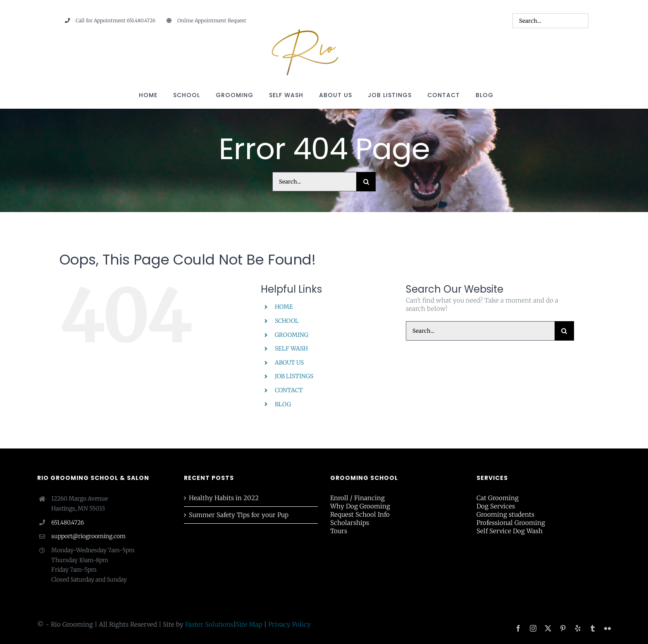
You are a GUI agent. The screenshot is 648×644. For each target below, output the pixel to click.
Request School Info (360, 514)
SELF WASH (291, 348)
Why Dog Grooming (360, 506)
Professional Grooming (511, 523)
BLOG (283, 404)
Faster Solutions (209, 624)
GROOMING (292, 335)
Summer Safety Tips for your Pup (239, 515)
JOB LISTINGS (294, 376)
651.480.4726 (68, 522)
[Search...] (314, 182)
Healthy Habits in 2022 (224, 498)
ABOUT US (289, 363)
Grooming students (505, 514)
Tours (339, 531)
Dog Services (496, 506)
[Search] (366, 182)
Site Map (249, 624)
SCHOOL (287, 321)
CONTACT (289, 390)
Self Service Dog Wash (510, 531)
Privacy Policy (289, 624)
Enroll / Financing (357, 498)
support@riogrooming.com (88, 536)
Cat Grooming (498, 498)
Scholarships (350, 523)
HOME (284, 307)
